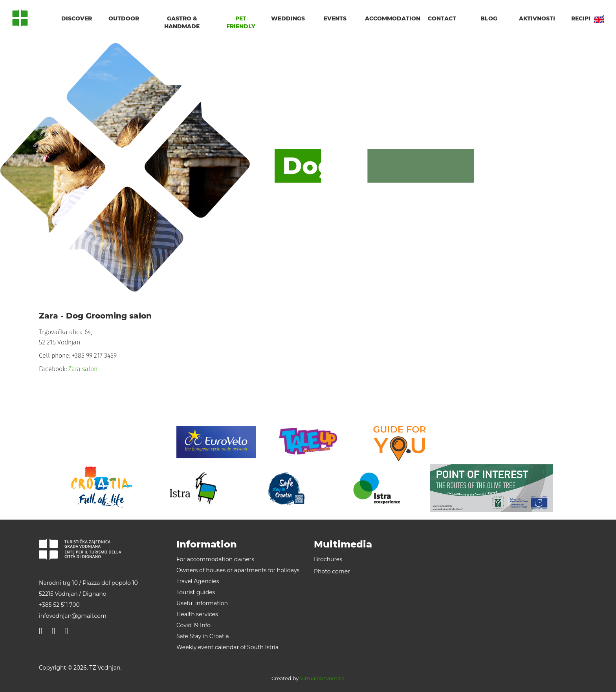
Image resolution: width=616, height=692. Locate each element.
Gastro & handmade (182, 22)
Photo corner (332, 571)
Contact (442, 18)
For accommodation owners (215, 559)
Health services (197, 614)
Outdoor (124, 18)
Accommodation (390, 18)
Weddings (288, 18)
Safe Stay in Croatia (203, 636)
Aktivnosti (537, 18)
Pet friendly (241, 22)
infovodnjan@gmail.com (73, 616)
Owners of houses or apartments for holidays (238, 570)
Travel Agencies (198, 581)
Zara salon (83, 369)
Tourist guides (196, 592)
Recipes (583, 18)
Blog (489, 18)
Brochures (328, 559)
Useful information (202, 603)
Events (335, 18)
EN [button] (599, 19)
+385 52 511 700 (59, 605)
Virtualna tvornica (323, 678)
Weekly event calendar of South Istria (227, 647)
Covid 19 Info (193, 625)
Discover (77, 18)
